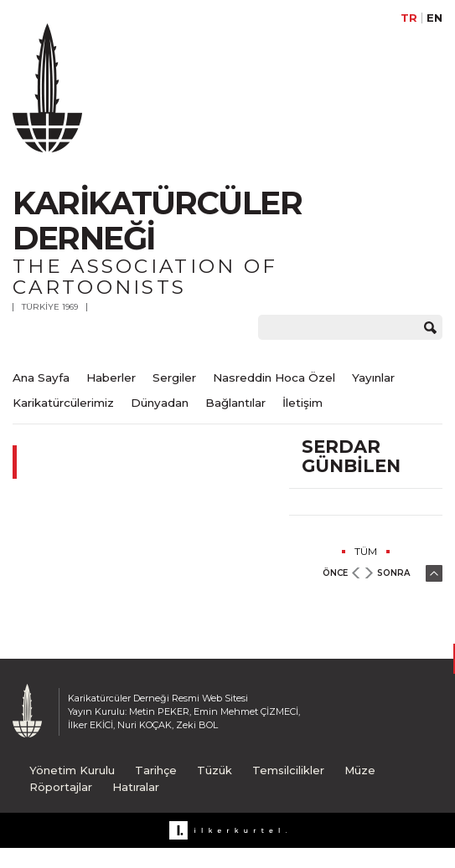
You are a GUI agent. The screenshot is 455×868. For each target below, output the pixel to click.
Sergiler (174, 378)
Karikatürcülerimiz (63, 403)
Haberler (111, 378)
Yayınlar (373, 378)
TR (409, 18)
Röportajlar (61, 787)
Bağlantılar (235, 403)
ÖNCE (335, 573)
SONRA (393, 573)
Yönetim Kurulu (72, 770)
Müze (360, 770)
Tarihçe (156, 770)
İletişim (302, 403)
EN (434, 18)
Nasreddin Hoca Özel (274, 378)
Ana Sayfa (41, 378)
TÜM (366, 551)
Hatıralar (136, 787)
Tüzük (215, 770)
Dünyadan (160, 403)
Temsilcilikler (288, 770)
